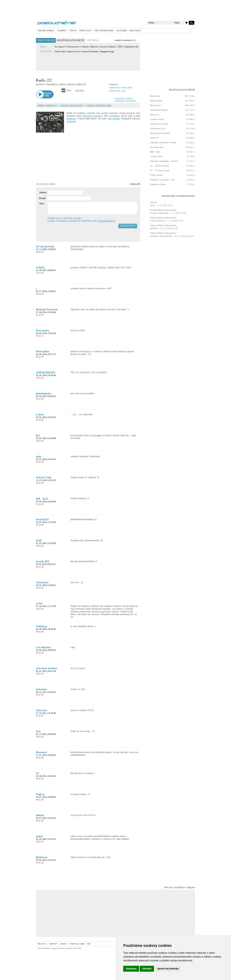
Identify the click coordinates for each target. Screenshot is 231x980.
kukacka (41, 689)
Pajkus (40, 794)
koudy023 (42, 519)
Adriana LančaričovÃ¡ (161, 236)
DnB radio (60, 52)
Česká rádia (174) (117, 91)
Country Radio (108, 47)
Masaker (41, 752)
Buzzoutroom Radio (160, 133)
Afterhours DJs (158, 129)
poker (40, 836)
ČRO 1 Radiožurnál (128, 47)
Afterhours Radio (159, 110)
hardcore (71, 119)
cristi (39, 603)
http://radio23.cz (107, 221)
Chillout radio (157, 119)
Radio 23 (155, 115)
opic (39, 457)
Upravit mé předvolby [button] (168, 969)
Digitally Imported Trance (163, 143)
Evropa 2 (60, 47)
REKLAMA (42, 944)
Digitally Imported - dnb (162, 180)
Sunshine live (157, 147)
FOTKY (73, 31)
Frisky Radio (156, 175)
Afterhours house (159, 124)
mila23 (40, 268)
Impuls (85, 47)
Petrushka (43, 331)
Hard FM (154, 138)
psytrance (114, 116)
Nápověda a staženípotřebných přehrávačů (126, 100)
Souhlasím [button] (131, 969)
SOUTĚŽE (122, 31)
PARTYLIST (86, 31)
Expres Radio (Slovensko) (163, 210)
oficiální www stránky (72, 105)
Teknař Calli (44, 477)
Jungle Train (156, 157)
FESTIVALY (135, 31)
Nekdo (40, 815)
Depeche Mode (158, 185)
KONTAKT (53, 944)
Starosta (41, 710)
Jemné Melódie (90, 52)
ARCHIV (64, 944)
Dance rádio (156, 101)
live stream (114, 119)
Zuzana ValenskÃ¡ (160, 213)
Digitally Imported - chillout (164, 161)
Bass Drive (74, 52)
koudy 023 (43, 561)
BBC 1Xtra (155, 152)
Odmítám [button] (147, 969)
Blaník (94, 47)
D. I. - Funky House (160, 171)
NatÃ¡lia (154, 229)
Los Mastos (43, 647)
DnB (130, 116)
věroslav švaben (47, 668)
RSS (89, 944)
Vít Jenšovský (45, 247)
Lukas (40, 415)
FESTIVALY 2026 (77, 944)
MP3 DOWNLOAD (104, 31)
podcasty (71, 121)
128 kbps (80, 90)
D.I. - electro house (159, 166)
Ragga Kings (107, 52)
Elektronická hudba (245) (121, 88)
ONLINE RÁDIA (46, 31)
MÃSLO (42, 499)
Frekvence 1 (73, 47)
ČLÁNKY (62, 31)
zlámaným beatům (92, 116)
